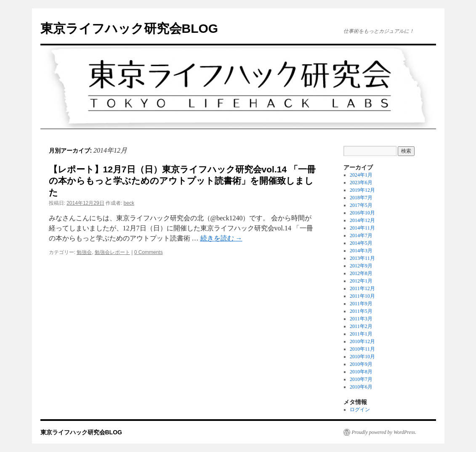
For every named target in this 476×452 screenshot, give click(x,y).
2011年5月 (361, 311)
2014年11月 (362, 228)
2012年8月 (361, 273)
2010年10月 (362, 357)
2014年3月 (361, 251)
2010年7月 (361, 379)
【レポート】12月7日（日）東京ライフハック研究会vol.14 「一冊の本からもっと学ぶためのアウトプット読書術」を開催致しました (182, 181)
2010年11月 (362, 349)
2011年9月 (361, 304)
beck (129, 203)
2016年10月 (362, 213)
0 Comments (149, 252)
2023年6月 (361, 182)
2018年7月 (361, 198)
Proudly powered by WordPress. (384, 432)
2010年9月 (361, 364)
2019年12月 (362, 190)
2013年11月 (362, 258)
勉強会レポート (112, 252)
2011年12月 (362, 288)
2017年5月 (361, 205)
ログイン (360, 410)
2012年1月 (361, 281)
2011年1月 (361, 334)
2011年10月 (362, 296)
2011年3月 (361, 319)
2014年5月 (361, 243)
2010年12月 (362, 341)
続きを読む (221, 238)
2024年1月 (361, 175)
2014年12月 (362, 220)
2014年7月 (361, 235)
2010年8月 (361, 372)
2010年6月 (361, 387)
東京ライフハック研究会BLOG (129, 28)
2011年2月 (361, 326)
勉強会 (84, 252)
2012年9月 (361, 266)
